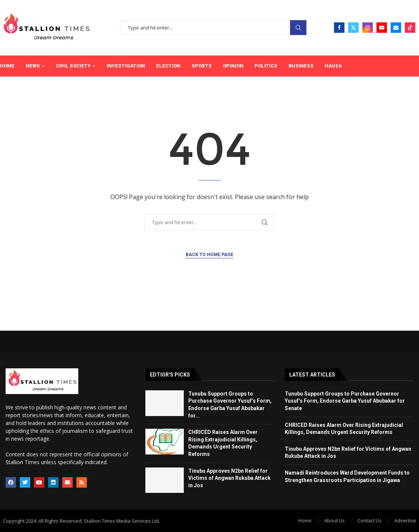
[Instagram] (368, 28)
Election (168, 66)
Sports (202, 66)
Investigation (126, 66)
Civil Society (73, 66)
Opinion (233, 66)
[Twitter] (353, 28)
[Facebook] (339, 28)
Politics (266, 66)
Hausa (333, 66)
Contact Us (370, 520)
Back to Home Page (209, 255)
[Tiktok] (410, 28)
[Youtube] (382, 28)
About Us (335, 520)
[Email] (396, 28)
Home (7, 66)
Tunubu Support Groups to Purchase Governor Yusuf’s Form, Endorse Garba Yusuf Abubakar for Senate (345, 401)
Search (298, 28)
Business (301, 66)
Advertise (405, 520)
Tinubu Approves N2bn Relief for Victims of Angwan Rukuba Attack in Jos (229, 478)
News (33, 66)
